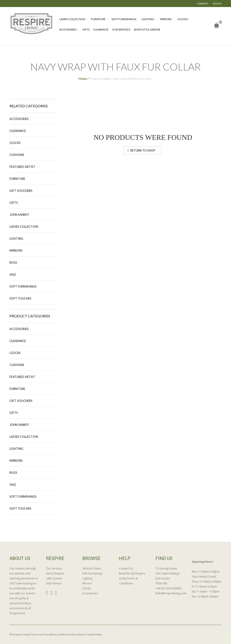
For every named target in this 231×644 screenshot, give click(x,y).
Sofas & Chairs (92, 568)
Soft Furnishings (124, 19)
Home (83, 79)
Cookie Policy (94, 634)
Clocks (182, 19)
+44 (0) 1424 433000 (168, 588)
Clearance (101, 29)
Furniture (98, 19)
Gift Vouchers (21, 191)
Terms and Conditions (44, 634)
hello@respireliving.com (170, 593)
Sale (13, 274)
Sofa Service (54, 583)
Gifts (86, 29)
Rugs (13, 262)
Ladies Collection (72, 19)
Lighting (148, 19)
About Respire (55, 573)
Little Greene (54, 578)
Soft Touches (20, 298)
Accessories (68, 29)
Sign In (217, 4)
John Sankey (19, 215)
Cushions (17, 155)
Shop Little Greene (147, 29)
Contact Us (126, 568)
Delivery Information (72, 634)
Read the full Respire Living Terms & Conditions (132, 578)
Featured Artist (22, 167)
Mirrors (166, 19)
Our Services (121, 29)
